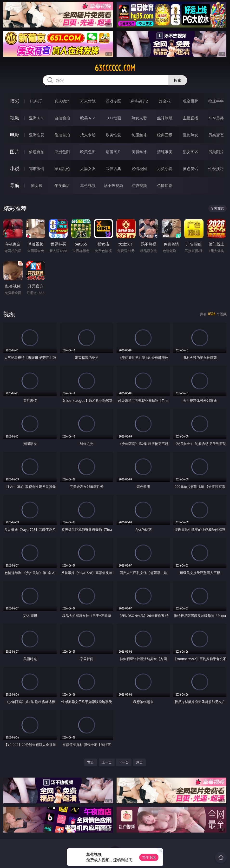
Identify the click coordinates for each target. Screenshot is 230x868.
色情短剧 (165, 185)
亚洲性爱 (37, 135)
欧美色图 (88, 152)
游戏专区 (113, 101)
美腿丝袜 (139, 152)
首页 (91, 762)
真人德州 (62, 101)
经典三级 (165, 135)
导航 (15, 185)
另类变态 (216, 135)
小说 (15, 168)
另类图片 (216, 152)
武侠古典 (113, 169)
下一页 (124, 762)
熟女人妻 (139, 118)
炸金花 (165, 101)
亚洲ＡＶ (37, 118)
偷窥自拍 (37, 152)
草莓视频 (88, 185)
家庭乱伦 (62, 169)
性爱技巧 (216, 169)
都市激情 (37, 169)
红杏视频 (139, 185)
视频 (15, 118)
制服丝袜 (139, 135)
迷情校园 (139, 169)
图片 (15, 152)
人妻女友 (88, 169)
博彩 (15, 101)
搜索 (177, 80)
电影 (15, 135)
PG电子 (36, 101)
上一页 (107, 762)
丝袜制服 (165, 118)
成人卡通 (88, 135)
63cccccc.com (115, 68)
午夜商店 (62, 185)
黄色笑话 (191, 169)
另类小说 (165, 169)
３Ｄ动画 (113, 118)
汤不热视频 (113, 185)
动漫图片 (113, 152)
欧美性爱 (113, 135)
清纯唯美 (165, 152)
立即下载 (149, 857)
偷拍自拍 (62, 135)
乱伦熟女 (191, 135)
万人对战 (88, 101)
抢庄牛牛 (216, 101)
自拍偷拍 (62, 118)
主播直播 (191, 118)
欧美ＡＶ (88, 118)
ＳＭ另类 (216, 118)
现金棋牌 (191, 101)
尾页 (139, 762)
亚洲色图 (62, 152)
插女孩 (37, 185)
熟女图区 (191, 152)
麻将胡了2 (139, 101)
